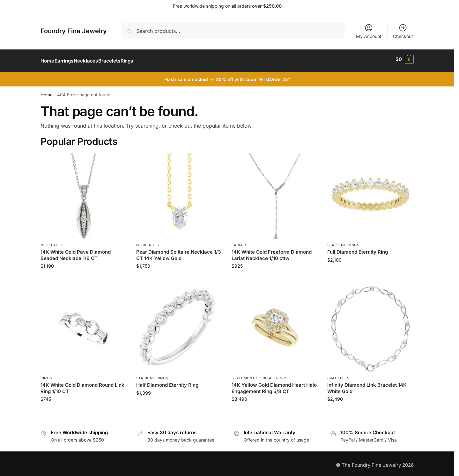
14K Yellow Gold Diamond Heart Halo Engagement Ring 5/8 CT (274, 385)
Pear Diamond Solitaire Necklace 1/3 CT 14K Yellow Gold (179, 252)
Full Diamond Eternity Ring (358, 249)
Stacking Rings (343, 242)
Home (47, 92)
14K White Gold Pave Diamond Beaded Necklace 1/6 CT (76, 252)
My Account (369, 31)
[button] (405, 59)
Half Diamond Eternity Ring (167, 382)
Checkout (403, 31)
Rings (46, 375)
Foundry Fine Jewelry (74, 31)
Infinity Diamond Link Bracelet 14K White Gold (367, 385)
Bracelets (338, 375)
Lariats (240, 242)
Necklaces (52, 242)
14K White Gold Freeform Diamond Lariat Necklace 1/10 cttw (272, 252)
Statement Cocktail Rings (260, 375)
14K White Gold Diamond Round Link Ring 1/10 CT (82, 385)
